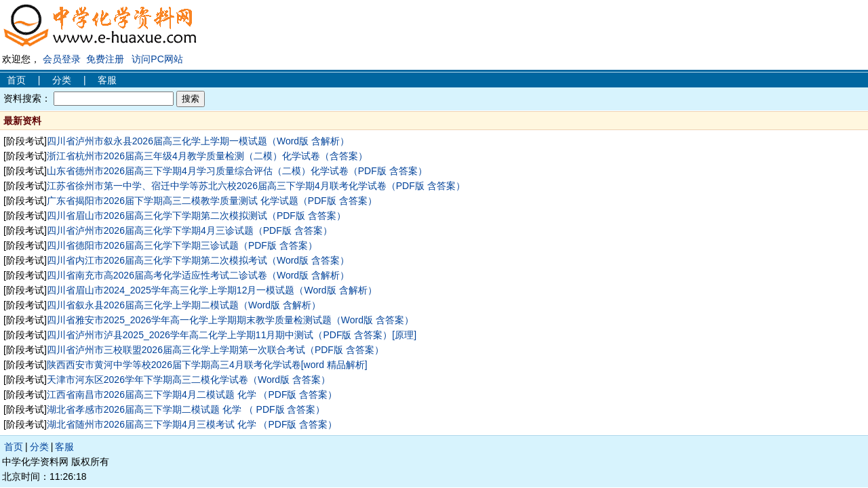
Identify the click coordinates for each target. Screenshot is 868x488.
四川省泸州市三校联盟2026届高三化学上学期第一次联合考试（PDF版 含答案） (215, 350)
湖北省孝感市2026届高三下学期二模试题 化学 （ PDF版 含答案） (186, 409)
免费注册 (105, 59)
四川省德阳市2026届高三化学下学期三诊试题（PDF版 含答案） (182, 245)
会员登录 (62, 59)
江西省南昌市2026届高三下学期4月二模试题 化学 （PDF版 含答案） (192, 394)
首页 (16, 80)
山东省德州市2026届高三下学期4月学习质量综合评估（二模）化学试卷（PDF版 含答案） (237, 171)
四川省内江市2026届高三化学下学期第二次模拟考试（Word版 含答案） (198, 260)
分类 (62, 80)
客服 (107, 80)
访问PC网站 (157, 59)
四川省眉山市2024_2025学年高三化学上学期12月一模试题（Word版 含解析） (212, 290)
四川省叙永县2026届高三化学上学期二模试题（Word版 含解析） (184, 305)
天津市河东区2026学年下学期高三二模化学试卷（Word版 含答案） (189, 380)
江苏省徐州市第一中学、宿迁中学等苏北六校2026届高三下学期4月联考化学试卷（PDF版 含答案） (256, 186)
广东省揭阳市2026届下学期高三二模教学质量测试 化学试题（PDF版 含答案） (212, 201)
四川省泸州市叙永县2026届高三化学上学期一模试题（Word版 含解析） (198, 141)
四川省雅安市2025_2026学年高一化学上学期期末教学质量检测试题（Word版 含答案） (230, 320)
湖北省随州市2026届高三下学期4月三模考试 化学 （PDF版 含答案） (192, 424)
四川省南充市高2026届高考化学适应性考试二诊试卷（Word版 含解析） (198, 275)
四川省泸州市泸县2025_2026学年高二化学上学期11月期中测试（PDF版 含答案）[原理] (232, 335)
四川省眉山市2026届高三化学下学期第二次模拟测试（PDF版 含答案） (196, 216)
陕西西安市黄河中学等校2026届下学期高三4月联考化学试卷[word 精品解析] (207, 365)
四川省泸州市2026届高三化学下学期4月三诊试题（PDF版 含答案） (190, 230)
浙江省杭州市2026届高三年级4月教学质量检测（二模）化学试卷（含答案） (207, 156)
